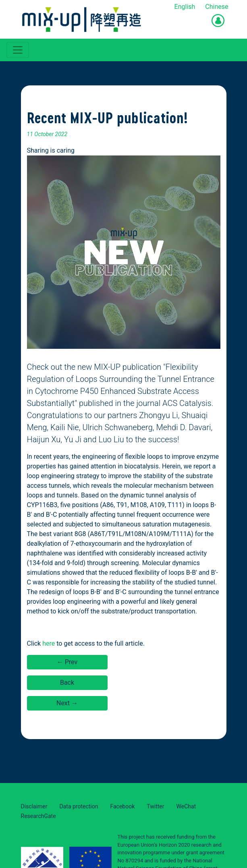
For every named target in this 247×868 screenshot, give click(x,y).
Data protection (79, 806)
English (185, 7)
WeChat (186, 806)
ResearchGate (38, 816)
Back (67, 683)
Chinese (217, 7)
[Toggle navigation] (18, 50)
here (49, 643)
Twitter (155, 806)
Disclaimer (34, 806)
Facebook (122, 806)
